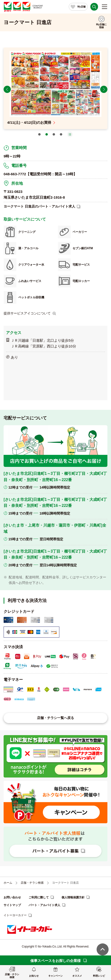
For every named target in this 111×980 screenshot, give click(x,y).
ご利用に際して (39, 897)
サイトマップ (12, 905)
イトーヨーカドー (15, 915)
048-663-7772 (15, 174)
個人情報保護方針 (73, 897)
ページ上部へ (103, 949)
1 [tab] (39, 134)
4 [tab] (61, 134)
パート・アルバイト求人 (44, 905)
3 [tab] (54, 134)
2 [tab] (47, 134)
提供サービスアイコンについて (27, 313)
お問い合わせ (12, 897)
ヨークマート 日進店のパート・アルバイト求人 (39, 206)
